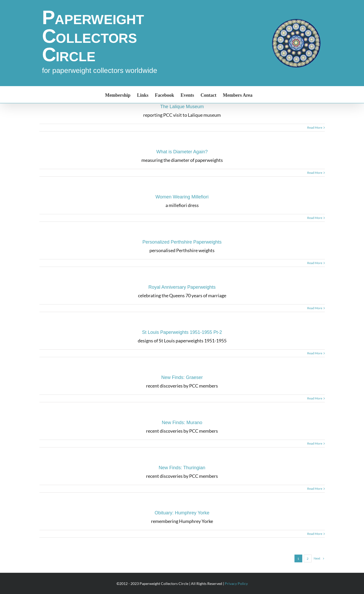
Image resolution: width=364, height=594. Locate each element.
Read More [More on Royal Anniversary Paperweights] (315, 308)
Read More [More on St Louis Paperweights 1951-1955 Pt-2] (315, 353)
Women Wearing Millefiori (182, 197)
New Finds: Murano (182, 423)
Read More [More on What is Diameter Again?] (315, 173)
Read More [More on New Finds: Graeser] (315, 398)
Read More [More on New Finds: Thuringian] (315, 489)
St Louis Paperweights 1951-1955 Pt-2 (182, 332)
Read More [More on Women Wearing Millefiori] (315, 218)
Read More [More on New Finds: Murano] (315, 443)
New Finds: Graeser (182, 377)
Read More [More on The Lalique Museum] (315, 127)
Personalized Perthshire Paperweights (182, 242)
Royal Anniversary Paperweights (182, 287)
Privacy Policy (236, 583)
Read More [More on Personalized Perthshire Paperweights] (315, 263)
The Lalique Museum (182, 107)
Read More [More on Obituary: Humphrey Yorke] (315, 534)
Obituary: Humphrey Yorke (182, 513)
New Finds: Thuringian (182, 468)
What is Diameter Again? (182, 152)
